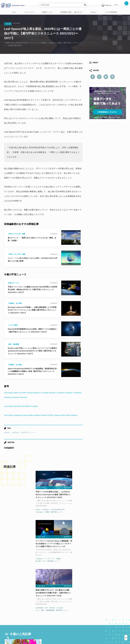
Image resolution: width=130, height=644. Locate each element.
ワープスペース (60, 516)
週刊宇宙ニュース (29, 437)
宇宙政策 (86, 608)
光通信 (15, 519)
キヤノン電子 (93, 519)
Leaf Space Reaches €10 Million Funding (22, 406)
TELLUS (31, 603)
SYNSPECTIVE (45, 608)
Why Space (56, 603)
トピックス (29, 12)
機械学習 (16, 608)
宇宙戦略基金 (73, 608)
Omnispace (8, 519)
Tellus (93, 12)
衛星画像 (105, 603)
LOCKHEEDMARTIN (26, 516)
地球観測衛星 (103, 519)
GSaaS (7, 437)
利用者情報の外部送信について (78, 631)
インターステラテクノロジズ (105, 608)
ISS (25, 608)
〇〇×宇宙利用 (111, 12)
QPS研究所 (92, 516)
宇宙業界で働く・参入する (71, 12)
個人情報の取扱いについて (58, 631)
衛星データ (47, 12)
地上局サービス (51, 519)
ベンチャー (93, 603)
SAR (99, 516)
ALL (14, 12)
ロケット (60, 608)
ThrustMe (112, 516)
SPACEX (105, 516)
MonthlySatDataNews (75, 603)
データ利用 (117, 603)
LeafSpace (16, 437)
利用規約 (45, 631)
